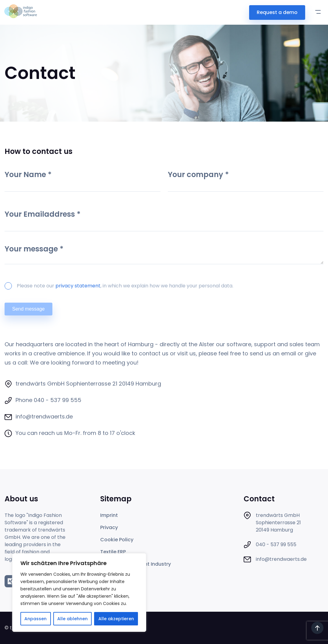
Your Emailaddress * (164, 220)
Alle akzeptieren (116, 619)
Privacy (109, 527)
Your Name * (83, 180)
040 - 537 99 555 (58, 400)
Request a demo (277, 12)
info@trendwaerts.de (44, 416)
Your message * (164, 255)
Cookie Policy (117, 540)
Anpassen (35, 619)
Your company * (246, 180)
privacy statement (78, 286)
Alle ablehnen (72, 619)
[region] (79, 592)
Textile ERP (113, 552)
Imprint (109, 515)
